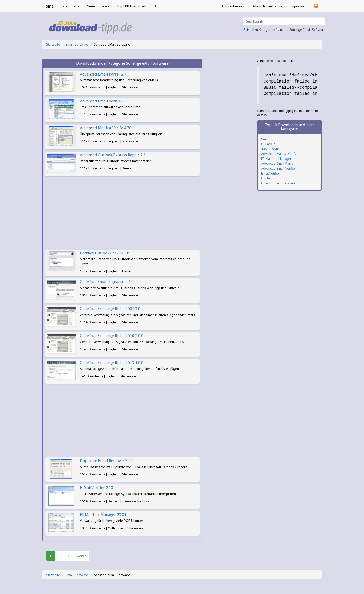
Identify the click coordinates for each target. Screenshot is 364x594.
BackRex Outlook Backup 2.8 (105, 253)
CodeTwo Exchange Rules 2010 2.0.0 (112, 336)
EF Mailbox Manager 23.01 (103, 515)
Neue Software (98, 6)
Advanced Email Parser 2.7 (103, 74)
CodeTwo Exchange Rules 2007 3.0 (110, 309)
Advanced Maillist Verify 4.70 (106, 128)
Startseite (53, 44)
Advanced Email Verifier (279, 168)
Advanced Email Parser (278, 164)
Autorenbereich (233, 6)
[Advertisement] (122, 213)
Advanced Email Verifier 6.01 (105, 101)
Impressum (299, 6)
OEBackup (268, 144)
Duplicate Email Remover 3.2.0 (107, 461)
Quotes (266, 178)
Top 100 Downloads (132, 6)
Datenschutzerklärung (267, 6)
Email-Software (77, 44)
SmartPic (267, 139)
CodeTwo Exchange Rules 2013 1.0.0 (112, 363)
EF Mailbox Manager (276, 159)
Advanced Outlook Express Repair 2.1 (113, 155)
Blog (157, 6)
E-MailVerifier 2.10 (97, 488)
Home (48, 6)
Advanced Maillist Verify (279, 154)
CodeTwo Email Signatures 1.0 (107, 282)
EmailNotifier (271, 173)
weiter (81, 556)
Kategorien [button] (70, 6)
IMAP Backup (270, 149)
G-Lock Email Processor (278, 183)
